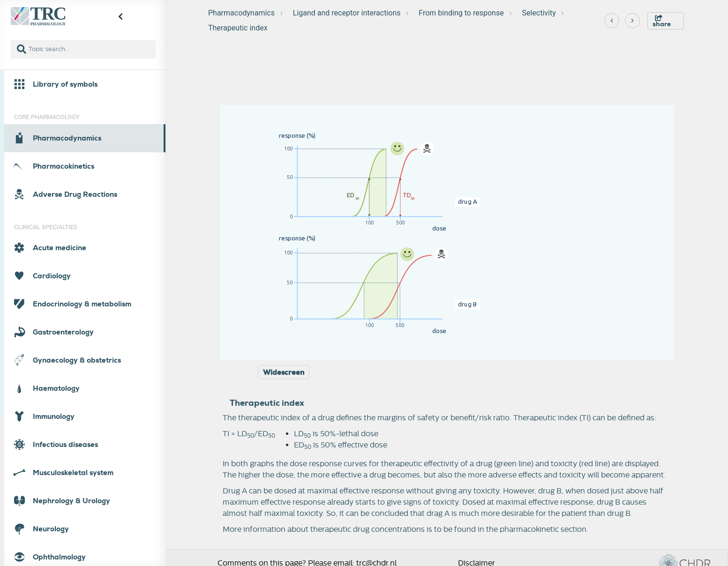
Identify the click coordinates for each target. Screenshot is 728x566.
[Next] (632, 21)
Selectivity (539, 13)
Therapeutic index (238, 28)
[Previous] (612, 21)
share (662, 21)
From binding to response (461, 13)
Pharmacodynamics (241, 13)
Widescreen (284, 372)
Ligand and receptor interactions (347, 13)
